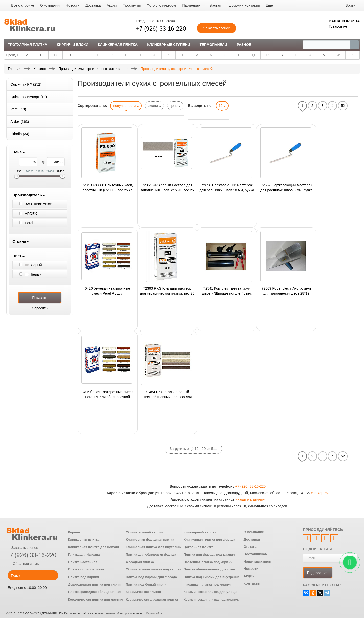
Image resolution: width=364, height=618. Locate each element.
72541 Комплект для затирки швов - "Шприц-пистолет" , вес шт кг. (227, 291)
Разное (244, 45)
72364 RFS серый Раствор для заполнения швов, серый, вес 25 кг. (167, 187)
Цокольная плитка (198, 547)
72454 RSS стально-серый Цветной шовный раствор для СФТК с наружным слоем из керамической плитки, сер (167, 394)
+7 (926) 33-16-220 (161, 29)
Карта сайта (154, 613)
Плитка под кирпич (84, 577)
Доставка (93, 5)
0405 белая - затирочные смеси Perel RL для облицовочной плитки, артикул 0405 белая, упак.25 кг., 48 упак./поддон (107, 394)
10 (222, 106)
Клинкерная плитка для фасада (209, 540)
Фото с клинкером (161, 5)
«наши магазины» (250, 499)
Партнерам (191, 5)
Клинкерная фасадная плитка (150, 540)
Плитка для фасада (84, 554)
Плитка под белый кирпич (147, 585)
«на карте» (320, 493)
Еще (269, 5)
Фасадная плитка (140, 562)
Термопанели (213, 45)
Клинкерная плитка (118, 45)
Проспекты (132, 5)
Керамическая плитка (143, 592)
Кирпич (74, 532)
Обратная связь (22, 564)
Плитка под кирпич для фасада (151, 577)
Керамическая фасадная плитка (152, 599)
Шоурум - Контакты (244, 5)
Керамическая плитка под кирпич (211, 599)
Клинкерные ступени (168, 45)
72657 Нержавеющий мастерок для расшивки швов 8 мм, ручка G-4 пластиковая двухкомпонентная (287, 187)
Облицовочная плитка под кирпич (153, 569)
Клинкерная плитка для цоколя (93, 547)
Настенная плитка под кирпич (208, 562)
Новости (73, 5)
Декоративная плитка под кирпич (95, 585)
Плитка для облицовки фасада (151, 554)
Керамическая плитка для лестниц (96, 599)
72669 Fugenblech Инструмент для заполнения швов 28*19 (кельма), (287, 291)
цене (175, 106)
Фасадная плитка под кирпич (207, 585)
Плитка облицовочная (86, 569)
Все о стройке (23, 5)
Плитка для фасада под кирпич (209, 554)
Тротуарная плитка (28, 45)
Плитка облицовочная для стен (209, 569)
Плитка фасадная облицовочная (95, 592)
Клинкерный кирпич (200, 532)
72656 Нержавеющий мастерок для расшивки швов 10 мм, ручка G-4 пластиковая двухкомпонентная (227, 187)
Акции (112, 5)
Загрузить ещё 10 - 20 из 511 (193, 449)
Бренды (12, 55)
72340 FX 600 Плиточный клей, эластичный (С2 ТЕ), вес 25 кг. (107, 187)
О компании (50, 5)
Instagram (214, 5)
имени (154, 106)
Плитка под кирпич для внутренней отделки (220, 577)
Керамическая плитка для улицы (210, 592)
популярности (126, 106)
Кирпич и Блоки (73, 45)
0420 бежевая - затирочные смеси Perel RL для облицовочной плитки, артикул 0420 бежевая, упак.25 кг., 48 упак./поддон (107, 291)
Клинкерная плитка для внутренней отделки (162, 547)
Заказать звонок (22, 548)
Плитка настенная (83, 562)
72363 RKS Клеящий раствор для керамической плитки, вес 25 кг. (167, 291)
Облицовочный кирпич (144, 532)
